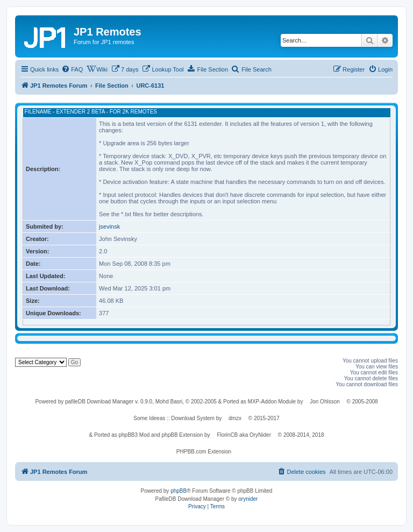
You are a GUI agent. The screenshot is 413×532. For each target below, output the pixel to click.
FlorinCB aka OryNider (244, 435)
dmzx (235, 418)
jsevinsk (109, 226)
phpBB (179, 491)
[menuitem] (72, 69)
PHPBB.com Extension (204, 452)
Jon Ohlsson (325, 402)
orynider (248, 499)
